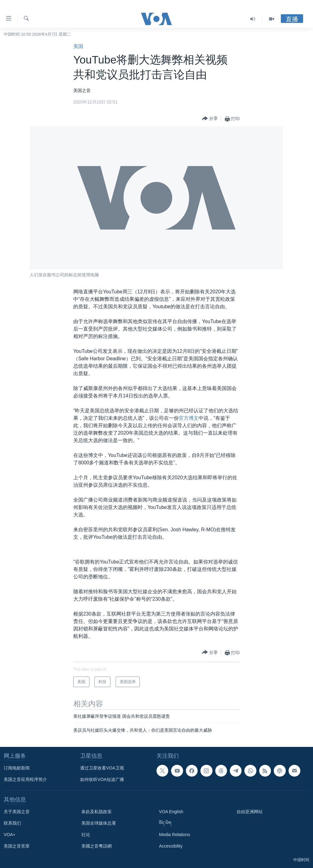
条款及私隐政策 (96, 812)
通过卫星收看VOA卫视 (102, 768)
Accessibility (171, 846)
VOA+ (10, 835)
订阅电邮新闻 (17, 768)
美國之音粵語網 (96, 846)
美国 (78, 46)
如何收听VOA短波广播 (102, 779)
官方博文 (189, 418)
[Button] (210, 119)
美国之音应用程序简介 (25, 779)
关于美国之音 (17, 812)
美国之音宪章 (17, 846)
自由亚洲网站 (250, 812)
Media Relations (174, 835)
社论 (86, 835)
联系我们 (12, 823)
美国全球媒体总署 (99, 823)
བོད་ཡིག (165, 823)
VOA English (171, 812)
